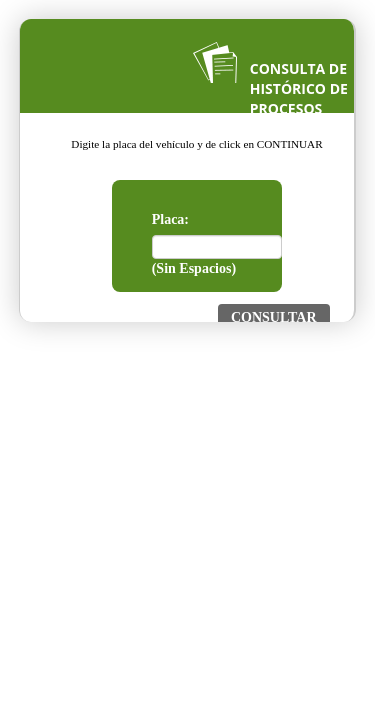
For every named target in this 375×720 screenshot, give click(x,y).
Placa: (170, 219)
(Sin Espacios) (194, 268)
